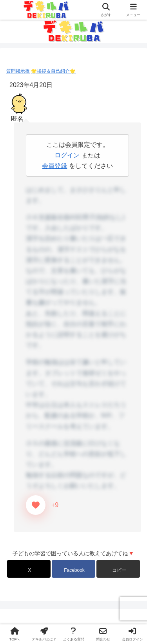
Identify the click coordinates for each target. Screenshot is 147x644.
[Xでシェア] (29, 569)
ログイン (67, 155)
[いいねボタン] (36, 505)
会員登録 (54, 166)
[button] (118, 569)
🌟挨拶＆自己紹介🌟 (53, 71)
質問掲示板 (18, 71)
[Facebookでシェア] (73, 569)
